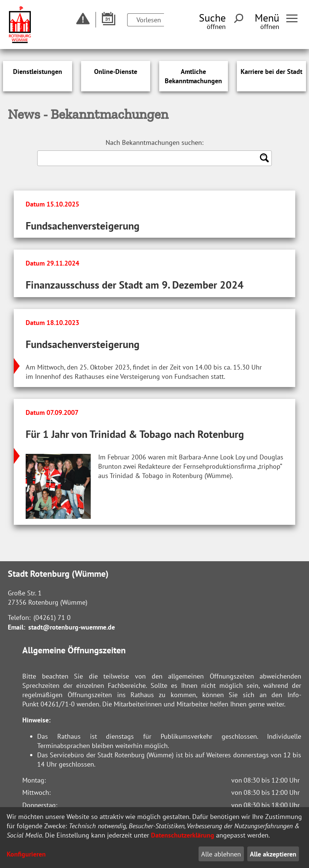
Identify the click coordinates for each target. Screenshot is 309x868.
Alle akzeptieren (273, 854)
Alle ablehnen (221, 854)
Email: (17, 627)
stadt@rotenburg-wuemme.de (72, 627)
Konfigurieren (26, 854)
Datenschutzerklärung (183, 835)
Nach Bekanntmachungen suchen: (154, 142)
